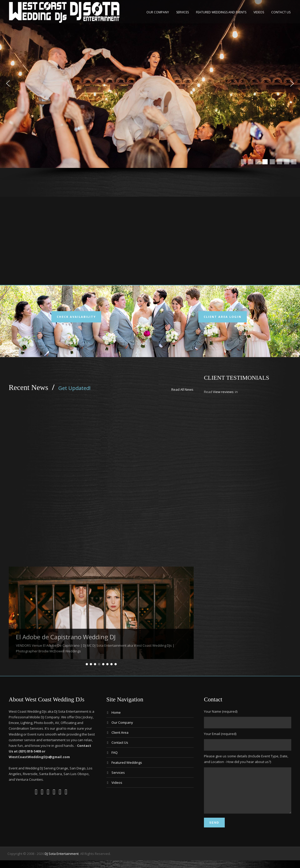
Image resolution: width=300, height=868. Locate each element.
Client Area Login (223, 317)
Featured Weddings (127, 762)
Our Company (158, 12)
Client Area (120, 732)
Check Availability (76, 317)
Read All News (182, 389)
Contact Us (281, 12)
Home (116, 712)
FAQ (115, 752)
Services (182, 12)
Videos (259, 12)
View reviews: (224, 392)
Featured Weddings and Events (221, 12)
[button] (8, 83)
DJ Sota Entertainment (62, 861)
